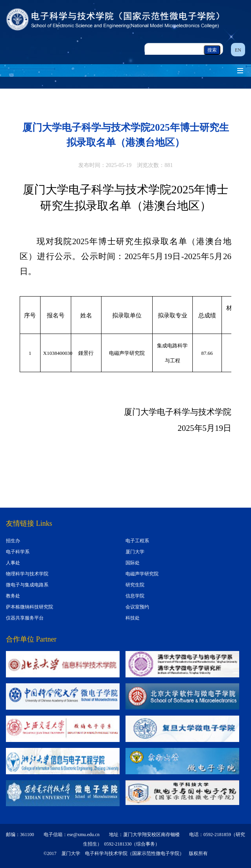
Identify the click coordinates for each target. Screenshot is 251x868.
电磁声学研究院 (142, 574)
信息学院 (135, 596)
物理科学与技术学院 (27, 574)
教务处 (13, 596)
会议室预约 (137, 607)
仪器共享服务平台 (25, 618)
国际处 (133, 563)
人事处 (13, 563)
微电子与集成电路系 (27, 585)
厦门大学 (135, 552)
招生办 (13, 541)
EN (238, 50)
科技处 (133, 618)
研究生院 (135, 585)
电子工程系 (137, 541)
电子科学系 (18, 552)
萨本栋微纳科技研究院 (30, 607)
